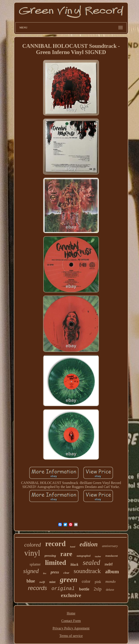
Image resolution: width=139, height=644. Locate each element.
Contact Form (71, 621)
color (86, 581)
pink (98, 582)
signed (31, 571)
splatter (35, 564)
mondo (110, 582)
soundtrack (87, 571)
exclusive (71, 595)
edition (89, 544)
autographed (84, 556)
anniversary (110, 546)
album (112, 572)
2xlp (98, 589)
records (37, 588)
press (55, 572)
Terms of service (71, 636)
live (45, 573)
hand (73, 547)
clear (66, 573)
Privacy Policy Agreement (71, 628)
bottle (84, 589)
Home (71, 613)
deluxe (110, 590)
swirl (108, 564)
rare (66, 554)
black (75, 565)
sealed (91, 563)
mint (52, 582)
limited (56, 562)
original (63, 589)
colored (32, 545)
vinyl (32, 553)
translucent (112, 556)
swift (42, 582)
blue (31, 581)
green (69, 580)
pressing (50, 556)
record (56, 544)
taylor (98, 556)
